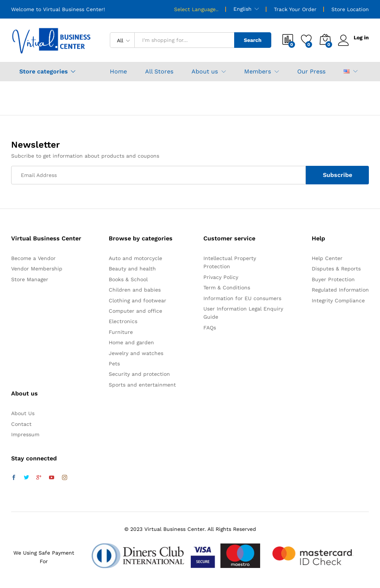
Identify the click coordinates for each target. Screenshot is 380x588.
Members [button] (258, 72)
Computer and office (135, 311)
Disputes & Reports (336, 269)
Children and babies (135, 290)
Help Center (327, 258)
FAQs (210, 328)
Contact (21, 424)
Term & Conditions (227, 288)
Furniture (121, 332)
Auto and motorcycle (135, 258)
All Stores (159, 72)
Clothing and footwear (137, 300)
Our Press (311, 72)
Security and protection (139, 374)
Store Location (350, 9)
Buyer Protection (333, 279)
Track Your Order (295, 9)
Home (118, 72)
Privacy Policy (221, 277)
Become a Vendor (33, 258)
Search (253, 40)
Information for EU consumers (242, 298)
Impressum (25, 434)
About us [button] (205, 72)
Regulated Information (340, 290)
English (243, 9)
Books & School (128, 279)
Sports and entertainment (142, 385)
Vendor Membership (37, 269)
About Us (23, 413)
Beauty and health (132, 269)
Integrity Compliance (338, 300)
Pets (114, 364)
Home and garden (131, 342)
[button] (347, 71)
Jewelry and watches (136, 353)
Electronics (123, 321)
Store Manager (30, 279)
